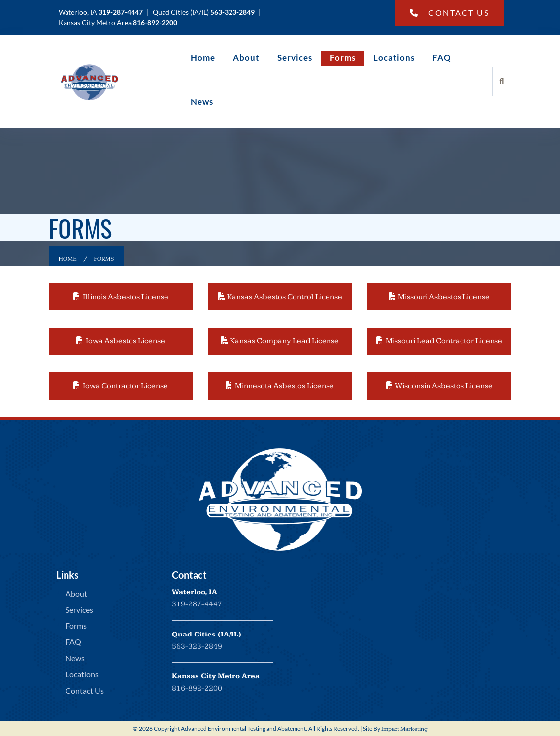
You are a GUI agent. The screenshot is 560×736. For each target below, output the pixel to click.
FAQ (442, 57)
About (246, 57)
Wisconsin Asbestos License (439, 386)
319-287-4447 (197, 604)
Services (295, 57)
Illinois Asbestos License (121, 297)
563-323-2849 (197, 647)
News (202, 102)
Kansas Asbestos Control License (280, 297)
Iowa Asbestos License (121, 341)
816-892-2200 (197, 688)
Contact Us (450, 13)
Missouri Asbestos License (439, 297)
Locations (394, 57)
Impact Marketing (404, 729)
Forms (343, 57)
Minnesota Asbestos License (280, 386)
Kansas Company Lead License (280, 341)
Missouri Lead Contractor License (439, 341)
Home (203, 57)
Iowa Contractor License (121, 386)
